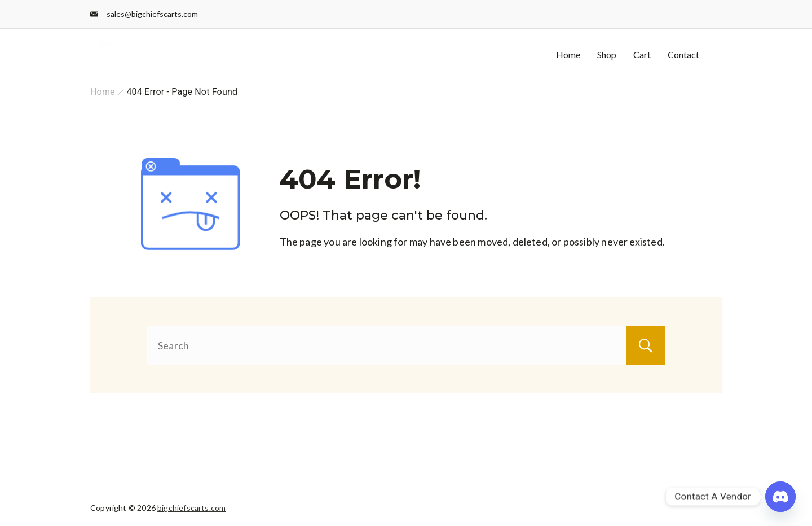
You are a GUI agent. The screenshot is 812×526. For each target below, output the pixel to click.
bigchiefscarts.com (191, 508)
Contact (683, 54)
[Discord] (780, 497)
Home (568, 54)
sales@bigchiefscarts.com (152, 14)
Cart (642, 54)
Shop (607, 54)
